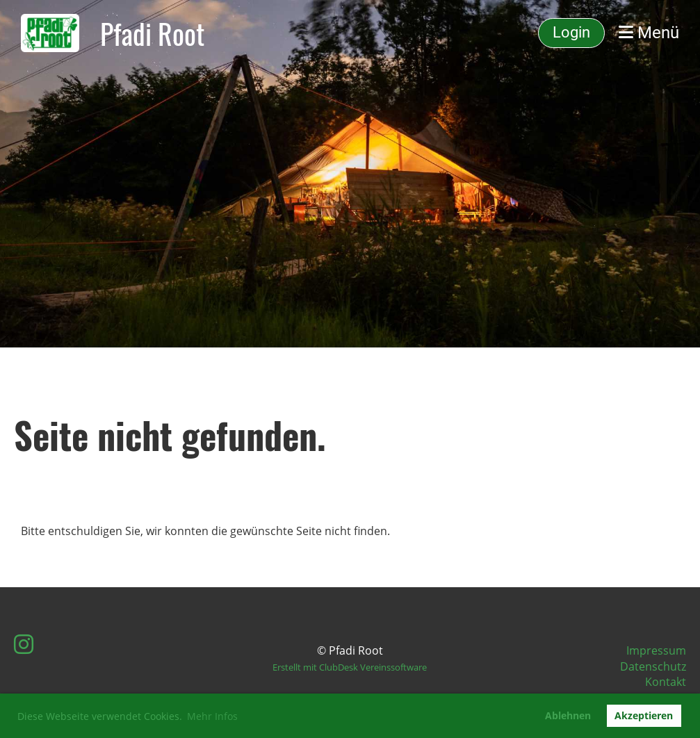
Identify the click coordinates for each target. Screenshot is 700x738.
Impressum (656, 650)
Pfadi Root (152, 33)
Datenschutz (653, 666)
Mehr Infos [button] (212, 716)
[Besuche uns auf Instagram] (24, 644)
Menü (649, 33)
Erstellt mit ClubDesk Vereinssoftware (350, 667)
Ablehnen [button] (568, 715)
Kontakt (666, 682)
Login (571, 32)
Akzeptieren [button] (644, 715)
